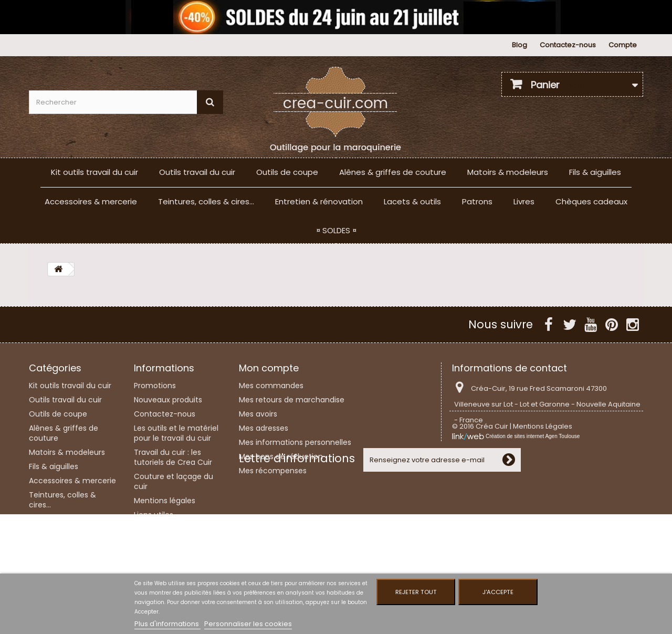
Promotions (155, 386)
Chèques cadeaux (591, 201)
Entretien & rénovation (319, 201)
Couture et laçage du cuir (174, 481)
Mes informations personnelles (295, 442)
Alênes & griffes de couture (393, 172)
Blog (519, 45)
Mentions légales (165, 501)
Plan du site (155, 553)
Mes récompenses (273, 471)
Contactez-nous (568, 45)
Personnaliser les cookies (248, 624)
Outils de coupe (287, 172)
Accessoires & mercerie (91, 201)
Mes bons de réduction (281, 456)
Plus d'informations (167, 624)
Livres (524, 201)
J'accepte (498, 592)
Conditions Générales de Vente (173, 534)
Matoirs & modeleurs (508, 172)
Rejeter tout (416, 592)
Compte (623, 45)
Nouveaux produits (168, 400)
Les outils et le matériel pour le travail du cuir (176, 433)
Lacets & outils (412, 201)
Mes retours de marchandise (292, 400)
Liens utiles (154, 515)
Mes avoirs (258, 414)
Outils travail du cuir (197, 172)
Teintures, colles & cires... (206, 201)
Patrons (477, 201)
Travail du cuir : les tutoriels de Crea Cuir (173, 457)
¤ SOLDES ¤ (336, 230)
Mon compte (269, 368)
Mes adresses (264, 428)
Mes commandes (271, 386)
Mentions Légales (543, 452)
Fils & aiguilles (595, 172)
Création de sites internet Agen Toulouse (533, 462)
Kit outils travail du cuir (94, 172)
